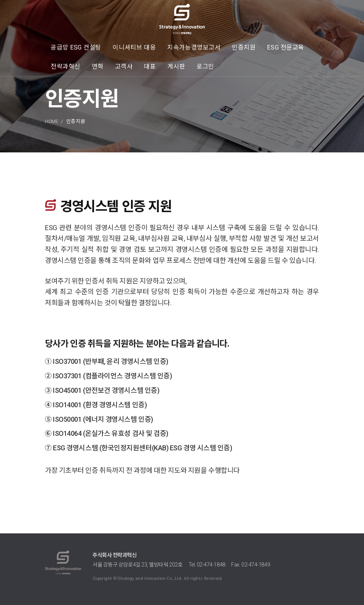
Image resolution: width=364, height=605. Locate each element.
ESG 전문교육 (285, 47)
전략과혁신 (65, 66)
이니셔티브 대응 (134, 47)
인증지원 (244, 47)
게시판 (176, 66)
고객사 (124, 66)
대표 (150, 66)
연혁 (98, 66)
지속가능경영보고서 (194, 47)
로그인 (205, 66)
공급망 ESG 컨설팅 (76, 47)
